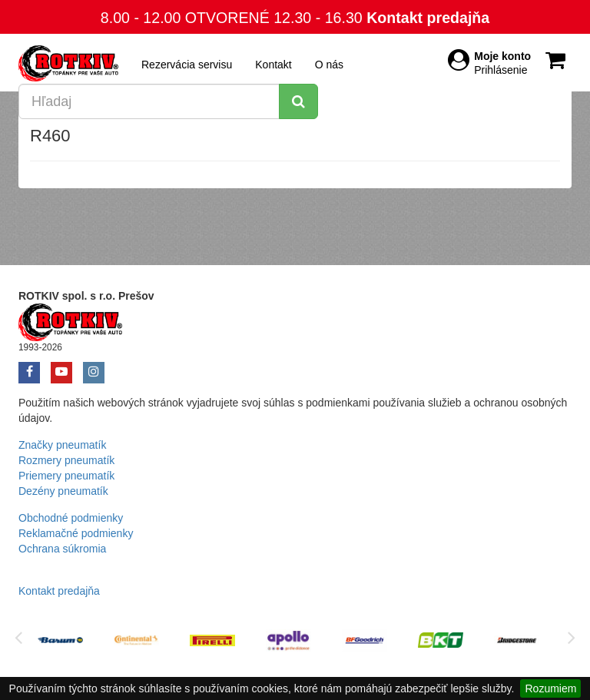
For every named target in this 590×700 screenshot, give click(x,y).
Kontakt (273, 65)
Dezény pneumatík (63, 491)
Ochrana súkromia (62, 549)
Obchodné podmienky (71, 518)
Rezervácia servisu (187, 65)
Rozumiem (550, 688)
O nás (329, 65)
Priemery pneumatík (66, 476)
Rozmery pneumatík (66, 460)
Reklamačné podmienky (76, 533)
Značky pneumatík (62, 445)
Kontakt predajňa (428, 18)
